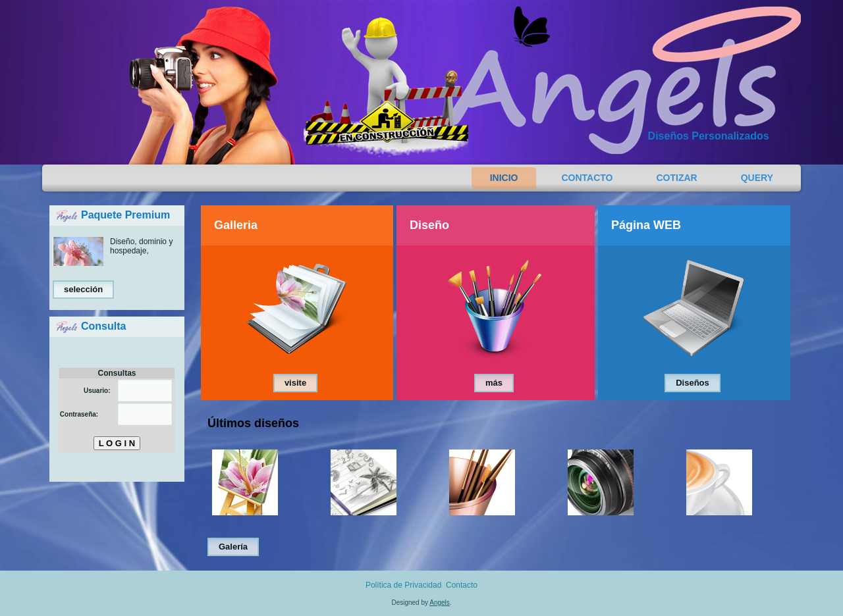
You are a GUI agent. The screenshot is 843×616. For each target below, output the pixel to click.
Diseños (693, 383)
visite (295, 383)
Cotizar (677, 178)
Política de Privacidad (403, 585)
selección (83, 289)
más (494, 383)
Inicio (504, 178)
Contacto (587, 178)
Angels (440, 603)
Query (757, 178)
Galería (233, 547)
